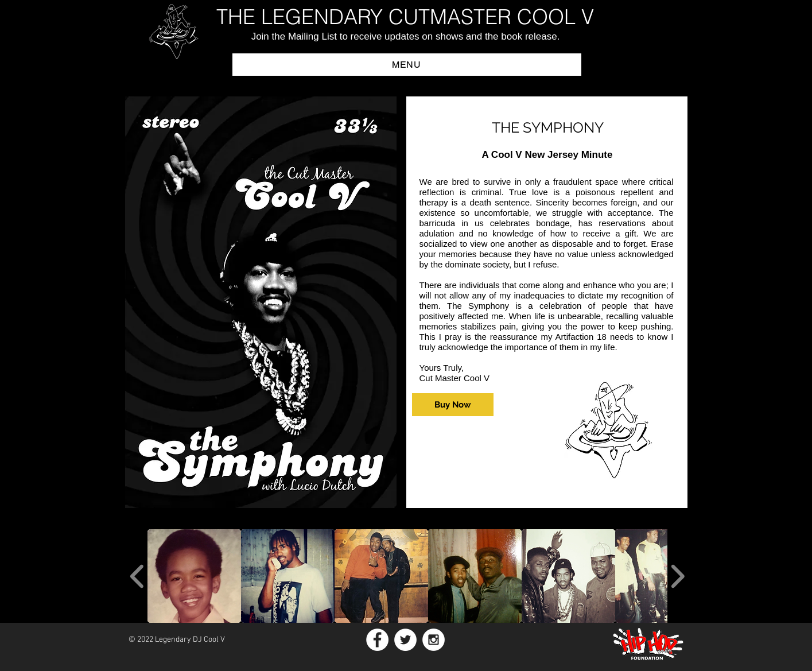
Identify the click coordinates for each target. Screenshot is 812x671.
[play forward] (677, 576)
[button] (407, 65)
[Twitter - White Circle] (405, 640)
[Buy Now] (453, 405)
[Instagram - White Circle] (434, 640)
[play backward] (137, 576)
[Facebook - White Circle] (377, 640)
